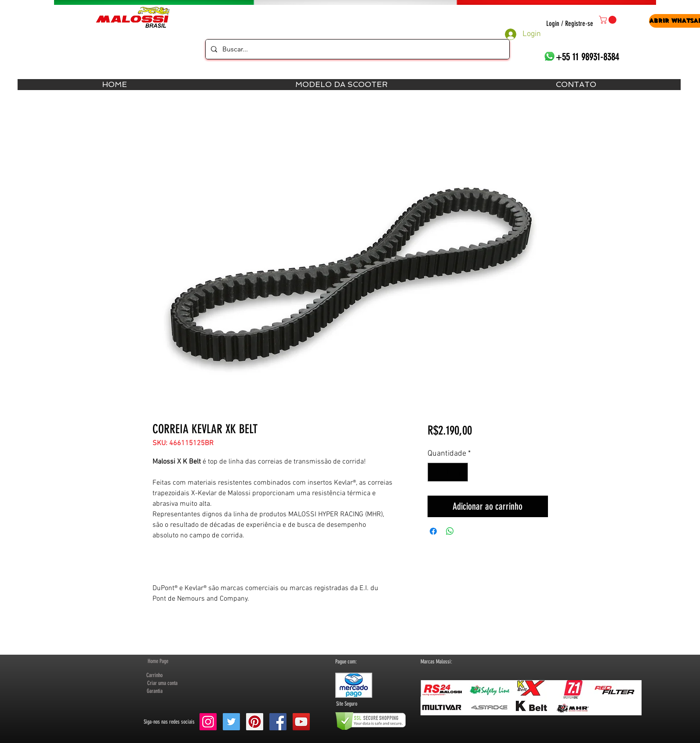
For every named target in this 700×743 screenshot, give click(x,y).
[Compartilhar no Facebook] (433, 531)
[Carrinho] (155, 675)
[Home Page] (158, 661)
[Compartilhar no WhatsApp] (450, 531)
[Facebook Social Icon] (278, 722)
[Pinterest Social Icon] (255, 722)
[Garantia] (155, 691)
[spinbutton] (448, 472)
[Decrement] (436, 472)
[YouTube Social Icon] (301, 722)
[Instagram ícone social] (208, 722)
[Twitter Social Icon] (231, 722)
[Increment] (460, 472)
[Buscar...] (357, 49)
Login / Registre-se (570, 24)
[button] (609, 20)
